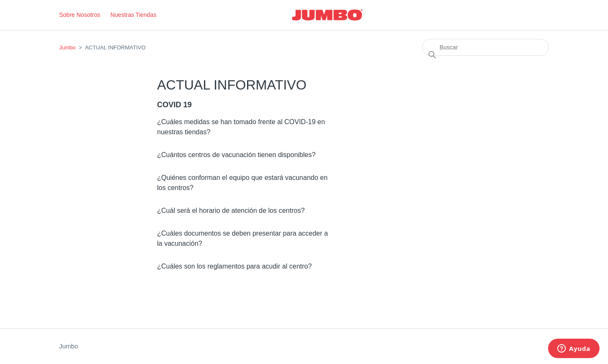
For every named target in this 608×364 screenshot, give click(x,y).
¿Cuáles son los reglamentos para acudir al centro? (234, 266)
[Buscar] (486, 47)
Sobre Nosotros (80, 15)
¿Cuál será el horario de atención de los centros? (231, 211)
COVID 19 (174, 105)
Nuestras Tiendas (133, 15)
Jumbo (67, 48)
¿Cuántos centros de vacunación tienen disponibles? (236, 155)
